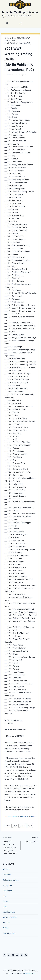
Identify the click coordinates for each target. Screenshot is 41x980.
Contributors (8, 891)
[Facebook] (4, 955)
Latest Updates (9, 933)
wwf (30, 826)
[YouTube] (17, 955)
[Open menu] (20, 23)
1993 (15, 826)
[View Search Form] (7, 23)
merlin (23, 826)
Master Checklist (10, 917)
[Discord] (22, 955)
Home (5, 901)
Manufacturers (9, 912)
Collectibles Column (11, 880)
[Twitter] (9, 955)
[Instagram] (13, 955)
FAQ (4, 896)
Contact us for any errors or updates (20, 816)
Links (5, 907)
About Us (6, 869)
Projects (6, 923)
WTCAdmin (10, 75)
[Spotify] (26, 955)
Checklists (7, 875)
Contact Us (7, 885)
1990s (8, 826)
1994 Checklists (30, 839)
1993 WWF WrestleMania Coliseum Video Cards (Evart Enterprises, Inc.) (11, 845)
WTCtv (5, 928)
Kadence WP (30, 973)
